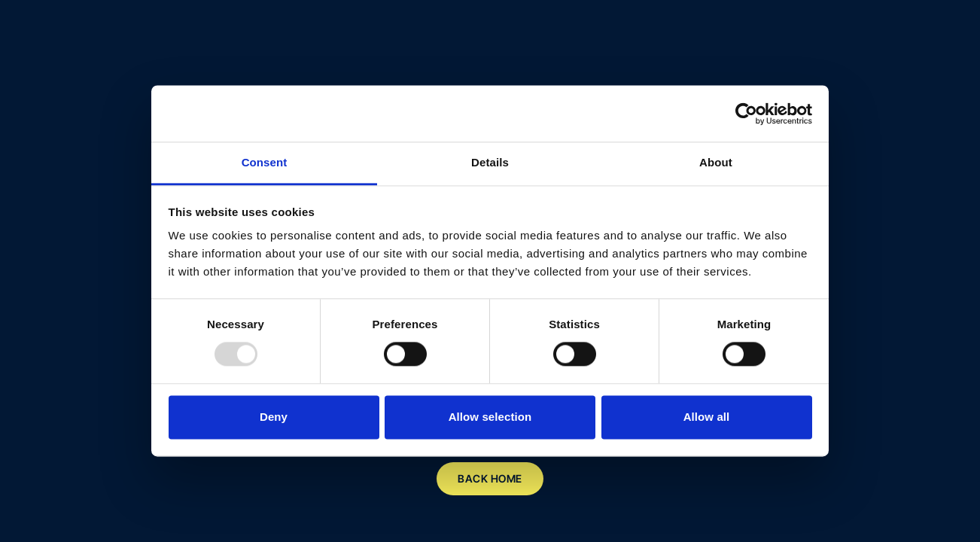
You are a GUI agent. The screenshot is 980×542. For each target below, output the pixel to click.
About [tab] (716, 162)
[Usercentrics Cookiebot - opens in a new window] (746, 114)
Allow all (707, 417)
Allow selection (490, 417)
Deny (274, 417)
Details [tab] (490, 162)
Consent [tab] (265, 162)
